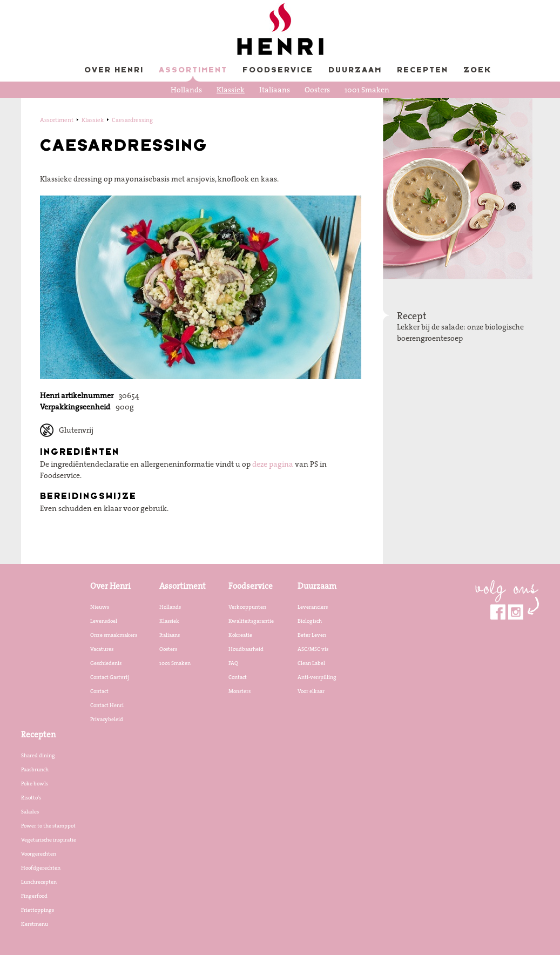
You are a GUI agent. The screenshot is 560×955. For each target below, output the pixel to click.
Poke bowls (35, 783)
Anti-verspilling (317, 677)
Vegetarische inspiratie (49, 839)
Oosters (317, 90)
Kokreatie (240, 635)
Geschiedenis (106, 663)
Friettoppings (38, 910)
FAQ (233, 663)
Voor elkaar (311, 691)
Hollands (186, 90)
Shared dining (38, 755)
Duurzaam (355, 70)
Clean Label (311, 663)
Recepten (423, 70)
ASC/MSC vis (313, 649)
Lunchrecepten (39, 882)
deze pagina (273, 464)
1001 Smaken (367, 90)
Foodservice (278, 70)
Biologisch (310, 621)
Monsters (239, 691)
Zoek (477, 70)
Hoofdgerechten (41, 867)
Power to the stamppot (48, 825)
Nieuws (100, 607)
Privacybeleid (107, 719)
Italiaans (275, 90)
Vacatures (102, 649)
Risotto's (31, 797)
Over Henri (114, 70)
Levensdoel (104, 621)
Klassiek (231, 90)
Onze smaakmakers (114, 635)
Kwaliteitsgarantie (251, 621)
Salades (30, 811)
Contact (99, 691)
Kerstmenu (35, 924)
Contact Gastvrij (110, 677)
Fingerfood (34, 896)
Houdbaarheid (246, 649)
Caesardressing (132, 120)
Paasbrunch (35, 769)
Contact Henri (107, 705)
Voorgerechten (39, 853)
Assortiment (193, 70)
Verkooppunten (247, 607)
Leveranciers (313, 607)
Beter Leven (312, 635)
